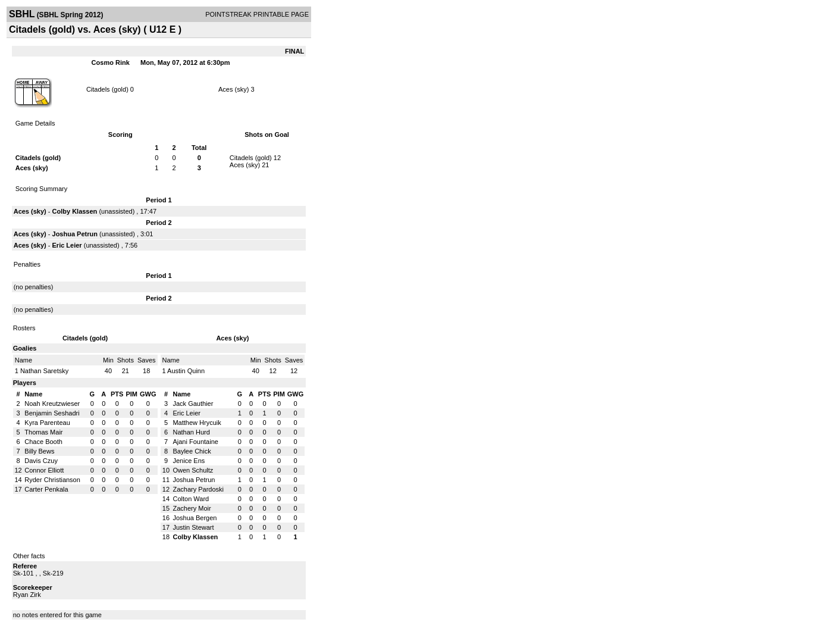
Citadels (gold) (108, 89)
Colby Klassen (75, 211)
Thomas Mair (43, 432)
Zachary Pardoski (198, 489)
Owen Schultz (193, 470)
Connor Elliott (44, 470)
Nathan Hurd (191, 432)
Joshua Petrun (75, 234)
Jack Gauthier (193, 404)
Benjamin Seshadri (52, 413)
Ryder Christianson (52, 480)
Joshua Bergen (195, 518)
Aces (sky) (234, 89)
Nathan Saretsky (44, 371)
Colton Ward (191, 499)
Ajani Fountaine (195, 442)
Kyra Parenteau (47, 423)
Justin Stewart (193, 527)
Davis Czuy (41, 461)
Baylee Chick (192, 451)
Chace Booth (43, 442)
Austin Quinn (186, 371)
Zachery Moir (192, 508)
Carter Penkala (46, 489)
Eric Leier (67, 245)
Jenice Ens (189, 461)
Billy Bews (39, 451)
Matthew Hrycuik (197, 423)
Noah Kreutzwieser (52, 404)
